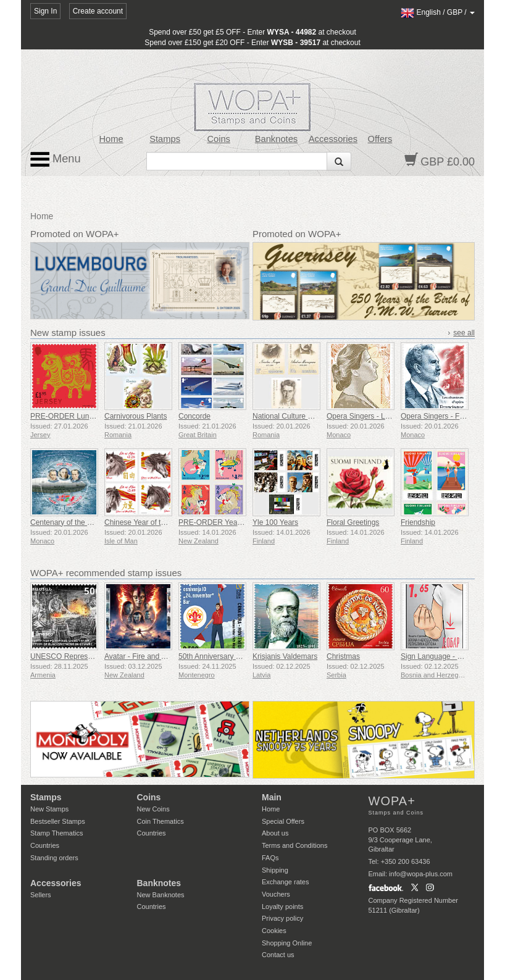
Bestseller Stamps (58, 821)
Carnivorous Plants (136, 416)
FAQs (270, 858)
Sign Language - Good (438, 656)
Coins (219, 139)
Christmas (343, 656)
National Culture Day (287, 416)
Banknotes (276, 139)
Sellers (41, 895)
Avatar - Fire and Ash (139, 656)
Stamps (165, 139)
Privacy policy (282, 918)
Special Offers (283, 821)
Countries (45, 845)
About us (275, 833)
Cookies (274, 931)
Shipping (275, 870)
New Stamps (49, 809)
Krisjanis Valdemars (285, 656)
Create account (98, 11)
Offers (380, 139)
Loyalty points (282, 907)
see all (464, 333)
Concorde (194, 416)
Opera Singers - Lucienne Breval (380, 416)
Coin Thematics (161, 821)
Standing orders (54, 858)
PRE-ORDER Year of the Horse (230, 522)
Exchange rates (285, 882)
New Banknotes (161, 895)
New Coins (153, 809)
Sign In (45, 11)
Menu (56, 159)
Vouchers (276, 894)
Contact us (278, 955)
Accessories (333, 139)
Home (111, 139)
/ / (438, 12)
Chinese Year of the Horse (148, 522)
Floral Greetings (353, 522)
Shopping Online (287, 943)
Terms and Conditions (294, 845)
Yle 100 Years (275, 522)
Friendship (418, 522)
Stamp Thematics (56, 833)
